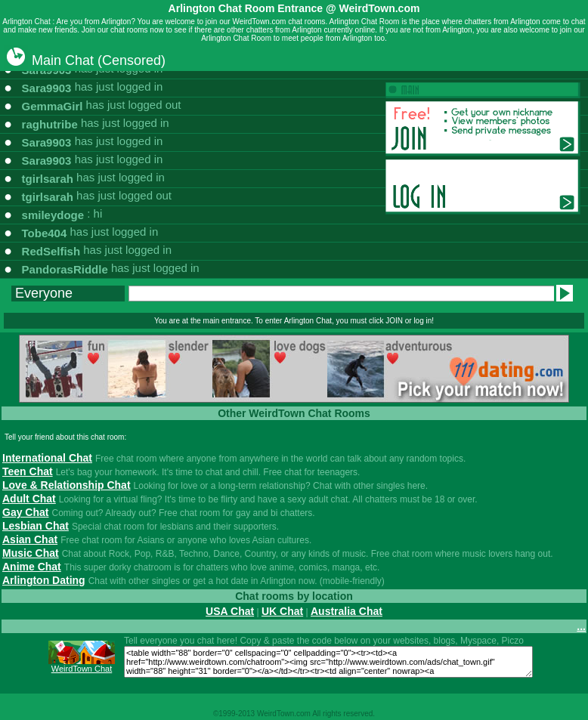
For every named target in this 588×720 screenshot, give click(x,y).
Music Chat (31, 553)
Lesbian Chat (36, 526)
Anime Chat (32, 567)
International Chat (47, 458)
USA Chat (230, 611)
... (581, 626)
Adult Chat (29, 499)
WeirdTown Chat (82, 669)
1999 (227, 714)
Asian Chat (30, 539)
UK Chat (282, 611)
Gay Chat (25, 512)
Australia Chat (347, 611)
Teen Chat (28, 471)
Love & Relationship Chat (67, 485)
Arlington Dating (44, 580)
